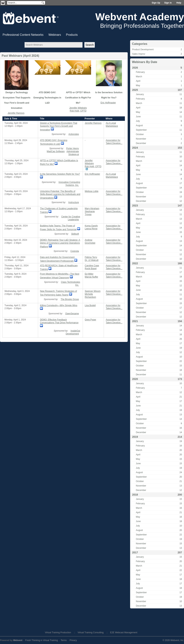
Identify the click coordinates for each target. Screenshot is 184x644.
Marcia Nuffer (91, 277)
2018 (135, 495)
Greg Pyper (90, 320)
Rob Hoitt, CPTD (78, 111)
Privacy (73, 640)
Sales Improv (139, 54)
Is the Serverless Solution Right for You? (60, 174)
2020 (135, 379)
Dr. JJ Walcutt (92, 260)
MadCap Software (56, 151)
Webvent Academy (140, 17)
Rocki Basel (91, 269)
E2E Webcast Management (124, 633)
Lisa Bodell (90, 305)
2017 (135, 552)
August (139, 125)
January (140, 94)
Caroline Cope (92, 266)
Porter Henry (72, 148)
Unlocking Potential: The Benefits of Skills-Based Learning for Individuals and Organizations (60, 195)
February (140, 72)
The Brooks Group (70, 299)
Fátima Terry (91, 257)
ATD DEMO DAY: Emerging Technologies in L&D (47, 98)
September (141, 130)
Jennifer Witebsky (78, 108)
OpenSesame (72, 314)
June (138, 117)
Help (179, 3)
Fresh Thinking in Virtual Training (42, 640)
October (140, 134)
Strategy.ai (74, 154)
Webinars (55, 35)
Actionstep (74, 134)
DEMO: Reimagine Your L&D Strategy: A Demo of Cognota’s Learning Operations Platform (60, 243)
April (138, 81)
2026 (135, 68)
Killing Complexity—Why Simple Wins (59, 305)
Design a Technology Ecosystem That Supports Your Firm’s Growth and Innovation (59, 126)
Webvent (18, 640)
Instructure (74, 202)
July (138, 121)
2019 (135, 437)
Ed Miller (89, 274)
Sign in (168, 3)
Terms (64, 640)
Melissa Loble (92, 191)
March (139, 77)
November (141, 139)
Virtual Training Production (58, 633)
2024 (135, 148)
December (141, 143)
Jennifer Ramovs (16, 113)
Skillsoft (75, 234)
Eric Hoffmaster (108, 103)
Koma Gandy (91, 226)
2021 (135, 321)
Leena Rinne (91, 229)
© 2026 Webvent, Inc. (173, 640)
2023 (135, 206)
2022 (135, 263)
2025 (135, 90)
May (138, 85)
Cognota (75, 251)
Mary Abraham (92, 208)
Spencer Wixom (93, 291)
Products (72, 35)
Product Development (143, 49)
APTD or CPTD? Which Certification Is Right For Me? (78, 98)
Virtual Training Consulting (91, 633)
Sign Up (156, 3)
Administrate (73, 151)
